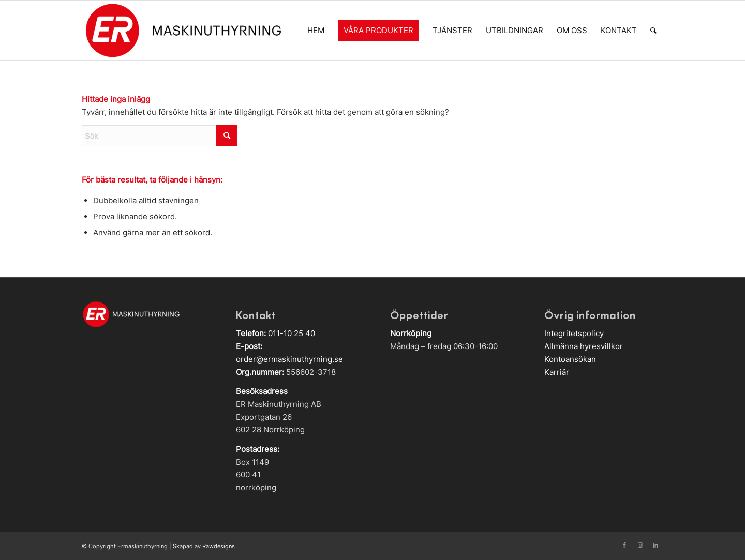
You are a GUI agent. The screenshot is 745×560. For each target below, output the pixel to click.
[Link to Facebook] (624, 545)
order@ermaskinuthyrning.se (289, 359)
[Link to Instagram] (640, 545)
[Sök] (653, 31)
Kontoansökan (570, 359)
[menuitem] (316, 31)
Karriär (557, 372)
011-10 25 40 (292, 333)
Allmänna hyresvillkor (584, 346)
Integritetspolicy (574, 333)
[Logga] (183, 31)
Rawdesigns (219, 546)
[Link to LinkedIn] (655, 545)
